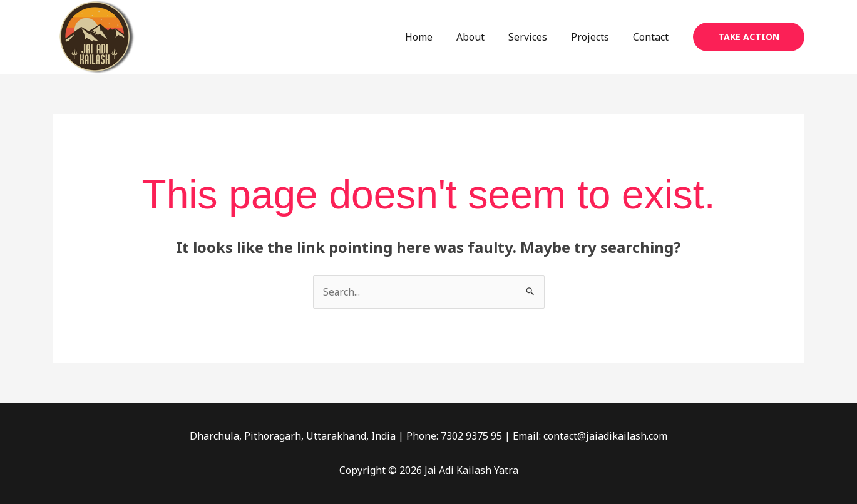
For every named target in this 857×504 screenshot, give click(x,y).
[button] (749, 37)
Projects (596, 37)
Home (436, 37)
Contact (653, 37)
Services (537, 37)
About (484, 37)
